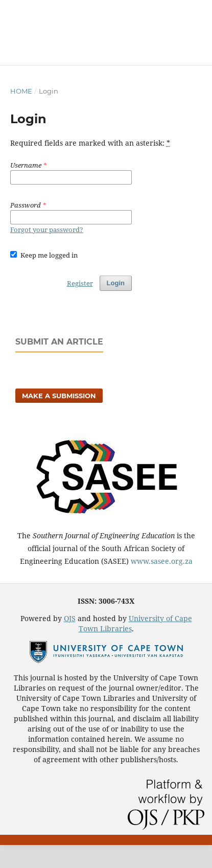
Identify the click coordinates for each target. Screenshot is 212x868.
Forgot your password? (47, 230)
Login (116, 283)
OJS (70, 618)
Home (21, 91)
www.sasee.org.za (162, 561)
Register (80, 283)
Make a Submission (59, 396)
